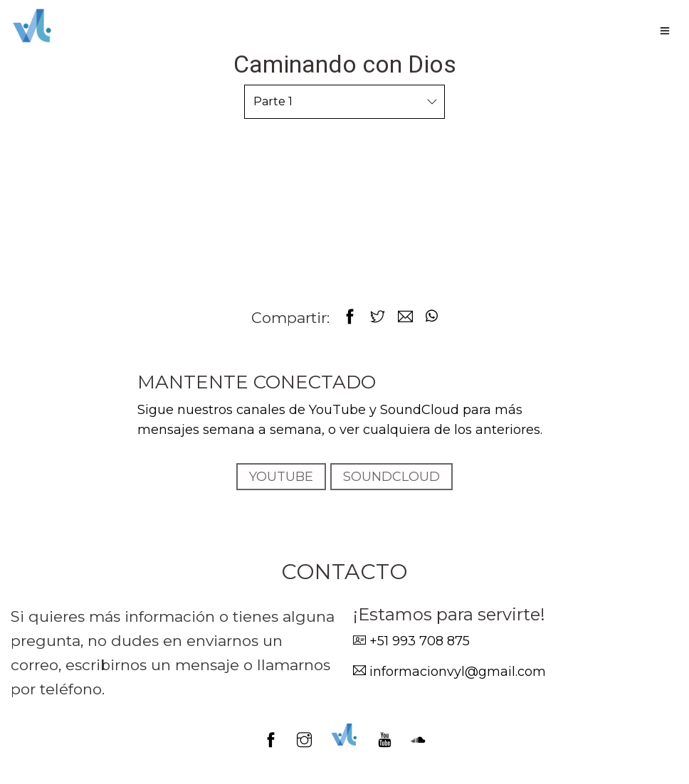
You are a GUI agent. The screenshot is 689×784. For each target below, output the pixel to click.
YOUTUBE (281, 477)
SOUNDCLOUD (391, 477)
